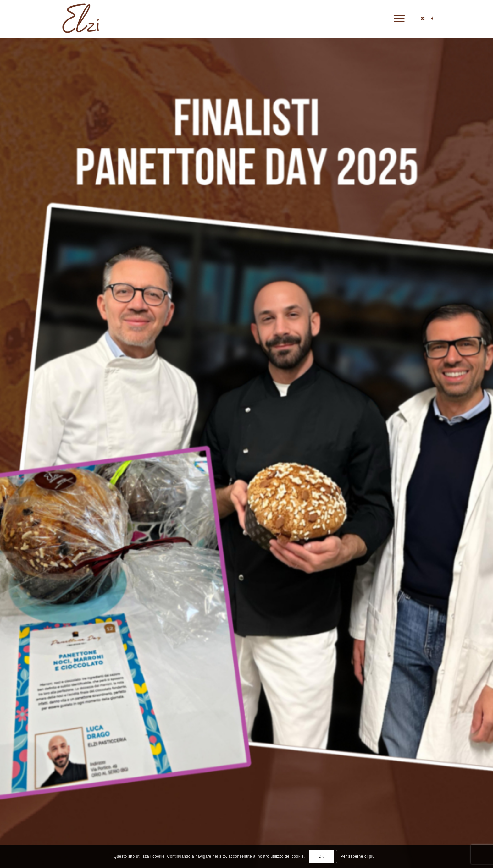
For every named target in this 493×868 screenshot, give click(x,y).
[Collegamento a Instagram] (423, 19)
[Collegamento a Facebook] (432, 19)
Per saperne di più (357, 856)
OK (321, 856)
